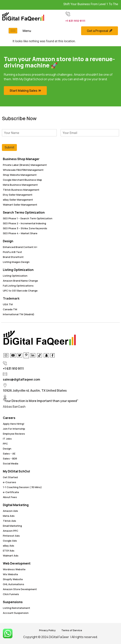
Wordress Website (14, 569)
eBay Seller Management (18, 200)
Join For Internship (14, 429)
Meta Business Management (20, 185)
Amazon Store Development (20, 589)
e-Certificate (11, 492)
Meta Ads (9, 516)
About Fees (10, 497)
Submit (9, 147)
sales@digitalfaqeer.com (21, 379)
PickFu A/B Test (12, 252)
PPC (5, 444)
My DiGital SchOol (16, 471)
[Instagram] (6, 355)
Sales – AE (9, 454)
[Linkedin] (33, 355)
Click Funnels (11, 594)
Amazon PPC (11, 531)
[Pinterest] (26, 355)
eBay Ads (9, 546)
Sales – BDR (10, 458)
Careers (9, 418)
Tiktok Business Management (21, 190)
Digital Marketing (16, 505)
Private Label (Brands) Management (25, 165)
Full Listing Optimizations (18, 286)
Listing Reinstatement (16, 608)
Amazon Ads (10, 511)
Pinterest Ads (11, 536)
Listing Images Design (16, 262)
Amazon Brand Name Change (20, 281)
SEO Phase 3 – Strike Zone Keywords (25, 228)
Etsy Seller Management (18, 195)
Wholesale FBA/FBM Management (23, 170)
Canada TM (10, 309)
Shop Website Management (20, 175)
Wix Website (10, 574)
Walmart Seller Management (20, 205)
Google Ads (10, 541)
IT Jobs (7, 439)
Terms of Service (72, 630)
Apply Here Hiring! (14, 424)
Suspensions (13, 602)
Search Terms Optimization (24, 212)
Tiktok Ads (9, 521)
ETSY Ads (9, 551)
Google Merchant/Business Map (22, 180)
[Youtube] (13, 355)
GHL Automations (14, 584)
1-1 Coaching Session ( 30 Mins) (22, 487)
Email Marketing (12, 526)
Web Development (17, 563)
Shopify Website (13, 579)
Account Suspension (16, 613)
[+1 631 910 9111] (68, 14)
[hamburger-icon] (13, 31)
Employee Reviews (14, 434)
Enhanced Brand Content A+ (20, 247)
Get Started (10, 477)
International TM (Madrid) (19, 314)
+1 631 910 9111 (75, 21)
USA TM (8, 304)
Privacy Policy (47, 630)
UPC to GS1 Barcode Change (20, 291)
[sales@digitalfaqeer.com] (5, 374)
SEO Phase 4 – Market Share (20, 233)
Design (8, 241)
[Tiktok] (39, 355)
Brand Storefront (13, 257)
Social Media (11, 463)
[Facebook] (53, 355)
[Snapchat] (46, 355)
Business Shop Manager (21, 159)
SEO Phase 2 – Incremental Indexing (24, 223)
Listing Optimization (18, 270)
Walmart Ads (11, 556)
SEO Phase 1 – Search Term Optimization (28, 218)
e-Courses (9, 482)
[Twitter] (19, 355)
